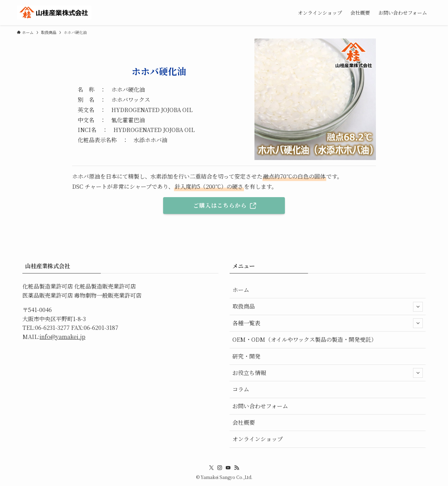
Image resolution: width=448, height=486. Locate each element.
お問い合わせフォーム (260, 406)
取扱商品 (328, 307)
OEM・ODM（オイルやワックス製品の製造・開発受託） (304, 339)
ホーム (241, 290)
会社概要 (244, 422)
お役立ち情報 (328, 373)
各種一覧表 (328, 323)
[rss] (237, 468)
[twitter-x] (211, 468)
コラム (241, 389)
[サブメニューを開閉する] (418, 307)
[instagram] (220, 468)
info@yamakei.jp (62, 337)
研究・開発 (246, 356)
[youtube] (228, 468)
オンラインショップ (258, 439)
